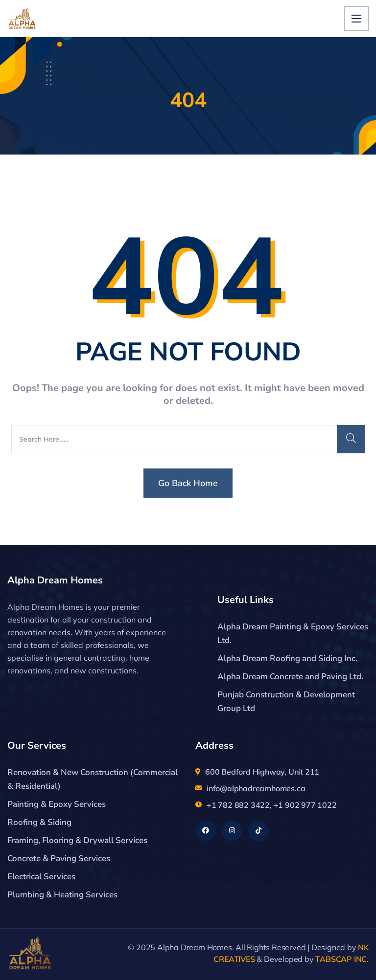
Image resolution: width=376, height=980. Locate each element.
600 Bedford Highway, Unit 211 (262, 772)
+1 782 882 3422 (238, 805)
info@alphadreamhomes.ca (256, 788)
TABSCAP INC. (342, 959)
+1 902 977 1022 (305, 805)
